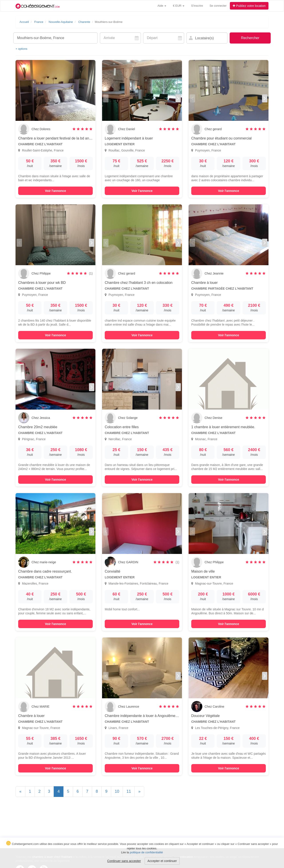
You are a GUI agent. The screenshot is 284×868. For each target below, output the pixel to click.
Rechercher (250, 38)
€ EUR (179, 6)
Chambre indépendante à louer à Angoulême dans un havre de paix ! (159, 716)
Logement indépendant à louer (129, 138)
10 (117, 791)
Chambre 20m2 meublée (38, 427)
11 (129, 791)
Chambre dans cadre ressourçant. (45, 571)
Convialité (112, 571)
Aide (162, 6)
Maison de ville (203, 571)
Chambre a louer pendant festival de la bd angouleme (60, 138)
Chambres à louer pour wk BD (42, 283)
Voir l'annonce (56, 191)
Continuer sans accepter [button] (124, 861)
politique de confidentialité (146, 852)
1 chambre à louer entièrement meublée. (223, 427)
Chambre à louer (204, 283)
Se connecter (218, 6)
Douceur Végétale (205, 716)
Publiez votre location (249, 6)
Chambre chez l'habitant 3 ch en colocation (139, 283)
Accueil (24, 22)
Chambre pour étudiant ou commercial (221, 138)
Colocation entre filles (122, 427)
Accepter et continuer (162, 861)
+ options (21, 49)
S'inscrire (197, 6)
